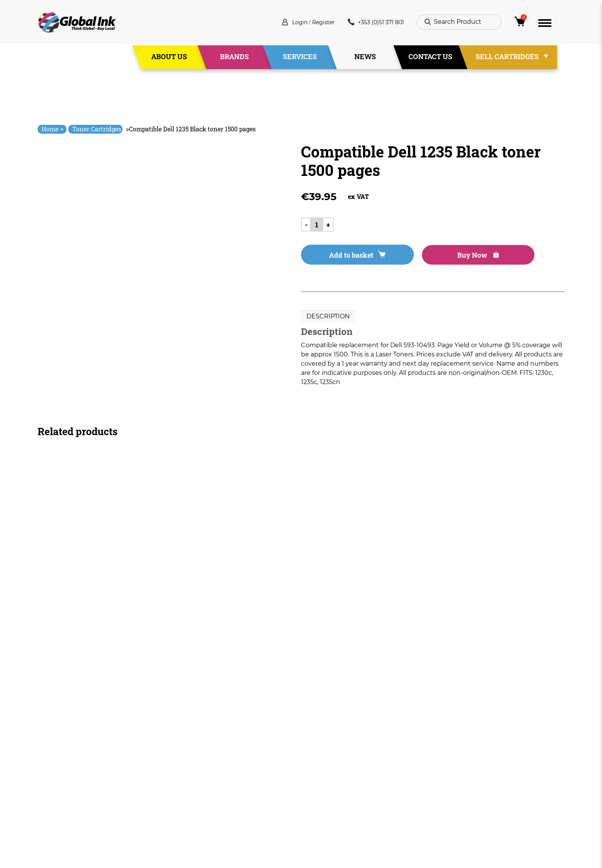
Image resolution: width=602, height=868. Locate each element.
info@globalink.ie (70, 760)
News (365, 57)
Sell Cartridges (507, 57)
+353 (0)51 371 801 (373, 23)
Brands (234, 57)
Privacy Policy (322, 778)
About (205, 764)
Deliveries (316, 750)
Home (52, 129)
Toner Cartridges (97, 129)
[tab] (328, 318)
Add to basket (344, 257)
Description (328, 318)
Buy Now (439, 257)
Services (300, 57)
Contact (208, 806)
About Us (169, 57)
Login (290, 23)
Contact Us (430, 57)
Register (316, 23)
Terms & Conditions (331, 764)
